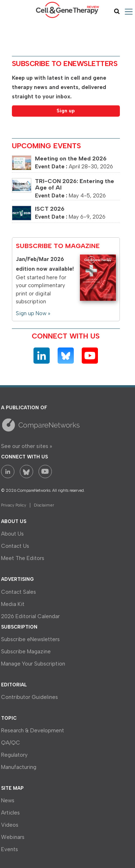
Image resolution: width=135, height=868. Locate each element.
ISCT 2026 (50, 209)
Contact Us (15, 546)
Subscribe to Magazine (58, 246)
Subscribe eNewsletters (30, 639)
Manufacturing (19, 767)
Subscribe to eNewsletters (65, 64)
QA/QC (11, 743)
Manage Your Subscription (33, 664)
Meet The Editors (23, 558)
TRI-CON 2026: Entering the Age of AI (75, 184)
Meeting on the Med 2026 (71, 158)
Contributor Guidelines (30, 697)
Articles (10, 813)
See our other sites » (27, 446)
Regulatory (14, 755)
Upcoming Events (46, 146)
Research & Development (33, 731)
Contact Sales (19, 592)
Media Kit (13, 604)
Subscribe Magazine (26, 652)
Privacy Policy (14, 505)
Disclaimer (44, 505)
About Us (12, 534)
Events (10, 849)
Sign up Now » (33, 313)
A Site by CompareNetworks (64, 425)
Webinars (13, 837)
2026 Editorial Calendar (30, 616)
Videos (10, 825)
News (8, 801)
